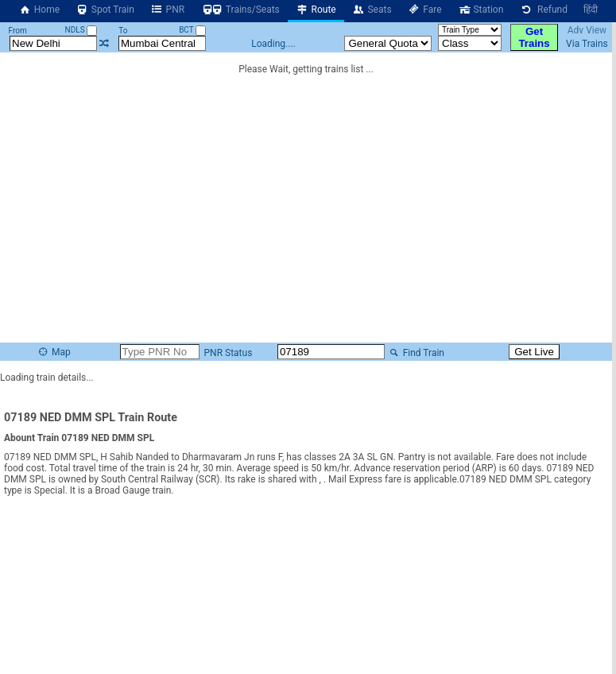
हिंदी (591, 10)
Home (39, 10)
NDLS (81, 30)
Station (481, 10)
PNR (167, 10)
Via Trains (587, 44)
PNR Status (227, 353)
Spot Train (105, 10)
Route (316, 10)
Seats (372, 10)
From (18, 31)
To (123, 31)
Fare (425, 10)
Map (53, 352)
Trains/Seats (240, 10)
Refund (543, 10)
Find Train (416, 353)
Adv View (587, 30)
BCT (192, 30)
